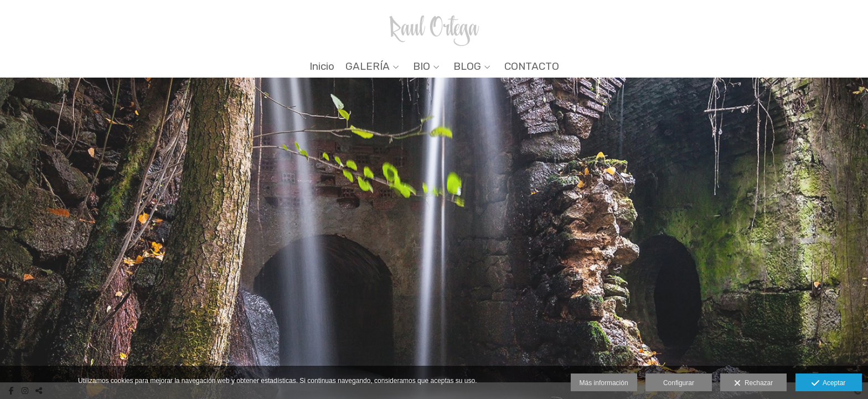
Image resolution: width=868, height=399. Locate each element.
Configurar (679, 383)
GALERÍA (368, 67)
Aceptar (828, 383)
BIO (422, 67)
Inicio (322, 67)
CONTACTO (532, 67)
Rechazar (753, 383)
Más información (604, 383)
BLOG (467, 67)
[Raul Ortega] (434, 26)
